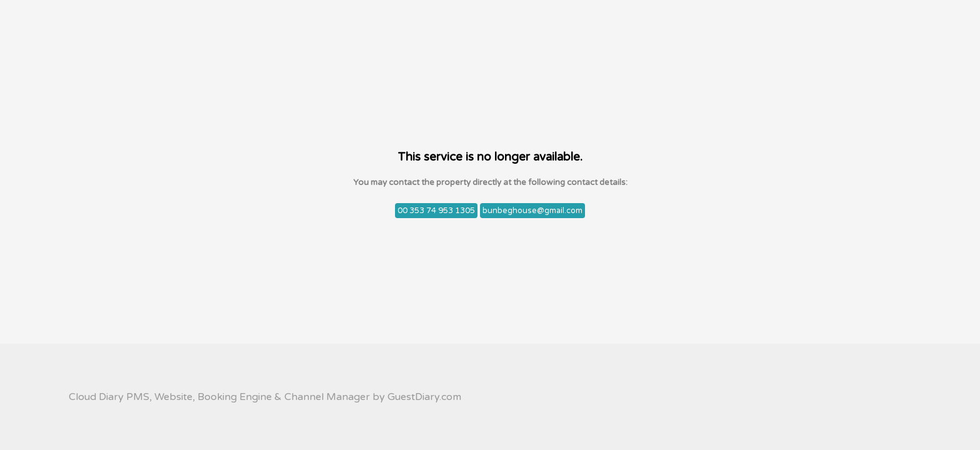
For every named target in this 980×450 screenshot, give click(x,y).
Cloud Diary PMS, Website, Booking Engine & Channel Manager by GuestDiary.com (265, 397)
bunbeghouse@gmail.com (532, 211)
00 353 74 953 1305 (436, 211)
